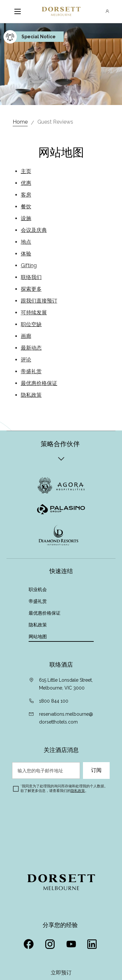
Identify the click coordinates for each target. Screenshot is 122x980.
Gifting (29, 265)
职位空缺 (31, 324)
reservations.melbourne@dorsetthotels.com (66, 718)
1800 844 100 (54, 701)
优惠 (26, 183)
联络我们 (31, 277)
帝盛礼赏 (31, 371)
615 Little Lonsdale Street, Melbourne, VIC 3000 (66, 684)
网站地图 (38, 637)
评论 (26, 360)
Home (20, 122)
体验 (26, 254)
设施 (26, 218)
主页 (26, 171)
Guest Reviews (55, 122)
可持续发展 (34, 313)
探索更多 (31, 289)
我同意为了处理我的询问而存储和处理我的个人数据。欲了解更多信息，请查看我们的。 (64, 788)
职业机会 (38, 589)
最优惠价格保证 (39, 383)
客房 (26, 195)
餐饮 (26, 207)
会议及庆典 (34, 230)
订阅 (96, 770)
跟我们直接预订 (39, 301)
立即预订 (61, 973)
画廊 (26, 336)
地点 (26, 242)
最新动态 (31, 348)
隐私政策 (31, 395)
